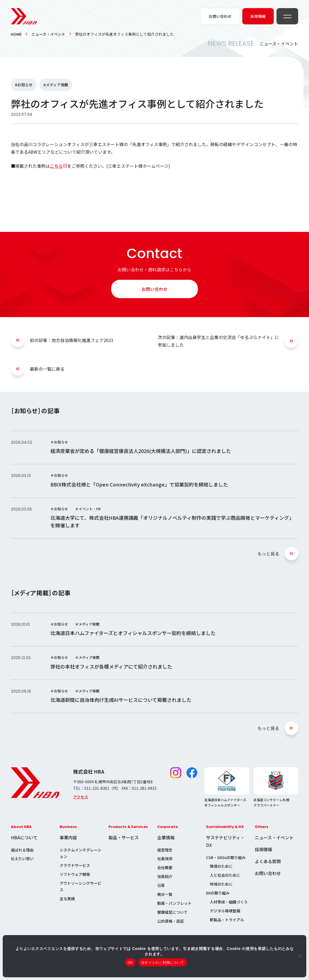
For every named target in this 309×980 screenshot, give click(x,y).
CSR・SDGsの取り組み (226, 857)
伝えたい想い (22, 859)
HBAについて (24, 837)
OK (130, 963)
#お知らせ (24, 85)
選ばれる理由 (22, 850)
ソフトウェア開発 (75, 874)
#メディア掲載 (56, 85)
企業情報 (166, 837)
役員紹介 (165, 876)
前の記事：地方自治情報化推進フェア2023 (72, 340)
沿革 (161, 885)
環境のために (221, 866)
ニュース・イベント (48, 34)
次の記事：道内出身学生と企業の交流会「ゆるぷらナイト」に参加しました (218, 341)
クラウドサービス (75, 865)
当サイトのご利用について (162, 963)
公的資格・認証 (170, 921)
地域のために (221, 884)
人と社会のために (225, 875)
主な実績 (67, 899)
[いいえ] (300, 956)
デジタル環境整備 (225, 911)
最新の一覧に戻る (47, 369)
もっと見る (268, 554)
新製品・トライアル (227, 920)
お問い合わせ (154, 289)
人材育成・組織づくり (229, 902)
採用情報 (263, 849)
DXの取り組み (218, 893)
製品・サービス (124, 837)
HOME (16, 34)
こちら (56, 166)
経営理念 (165, 850)
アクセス (81, 797)
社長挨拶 (165, 859)
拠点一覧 (165, 894)
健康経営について (172, 912)
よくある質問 (268, 861)
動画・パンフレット (174, 903)
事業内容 (68, 837)
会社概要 (165, 867)
